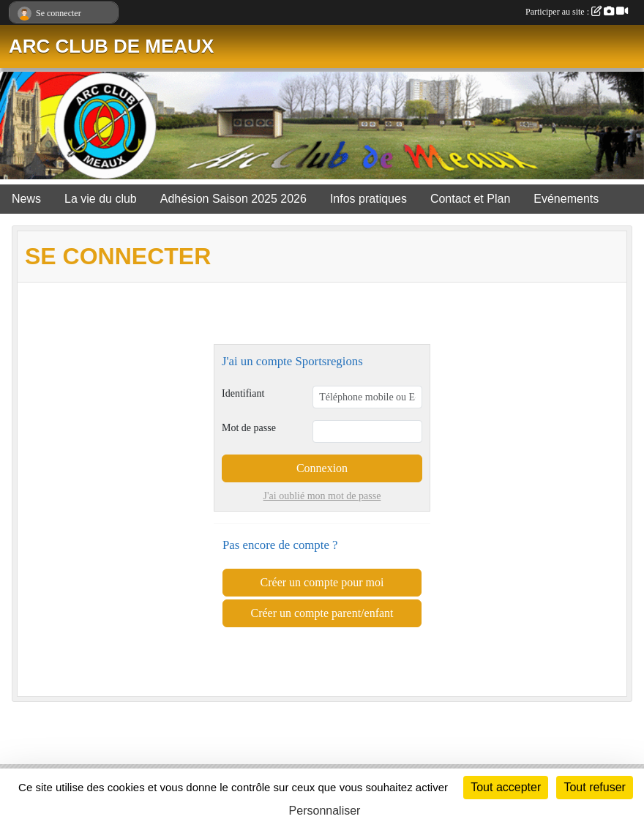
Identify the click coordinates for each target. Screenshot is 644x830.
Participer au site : (577, 12)
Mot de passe (249, 428)
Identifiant (243, 393)
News (26, 199)
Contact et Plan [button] (470, 199)
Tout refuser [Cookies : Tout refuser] (594, 787)
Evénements (566, 199)
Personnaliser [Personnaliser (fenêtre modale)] (325, 811)
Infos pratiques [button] (368, 199)
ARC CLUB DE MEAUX (111, 46)
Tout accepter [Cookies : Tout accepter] (506, 787)
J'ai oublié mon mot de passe (322, 496)
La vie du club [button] (101, 199)
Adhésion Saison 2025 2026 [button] (233, 199)
